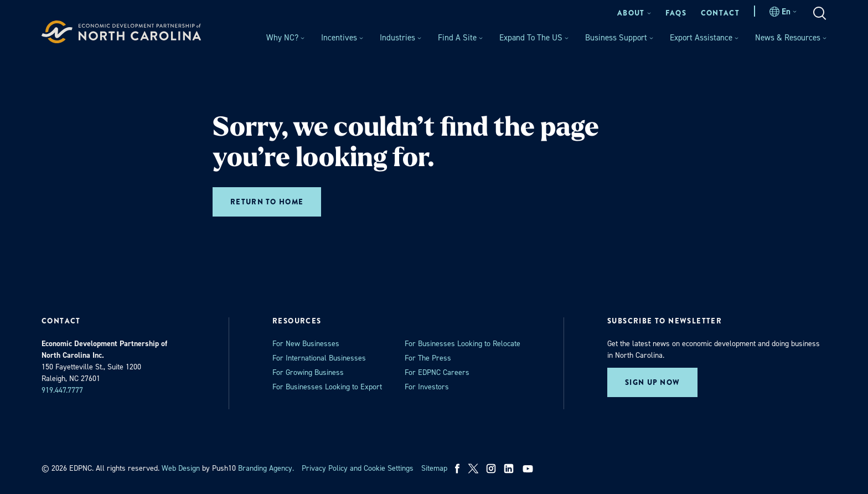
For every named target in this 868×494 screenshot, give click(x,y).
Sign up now (652, 382)
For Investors (427, 387)
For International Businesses (319, 358)
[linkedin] (509, 469)
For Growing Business (308, 372)
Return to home (267, 202)
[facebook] (458, 469)
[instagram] (491, 469)
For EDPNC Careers (437, 372)
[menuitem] (634, 13)
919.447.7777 (62, 390)
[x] (473, 469)
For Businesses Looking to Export (327, 387)
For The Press (428, 358)
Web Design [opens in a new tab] (181, 468)
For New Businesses (306, 344)
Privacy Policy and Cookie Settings (358, 468)
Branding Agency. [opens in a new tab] (266, 468)
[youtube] (529, 469)
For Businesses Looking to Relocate (463, 344)
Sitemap (434, 468)
